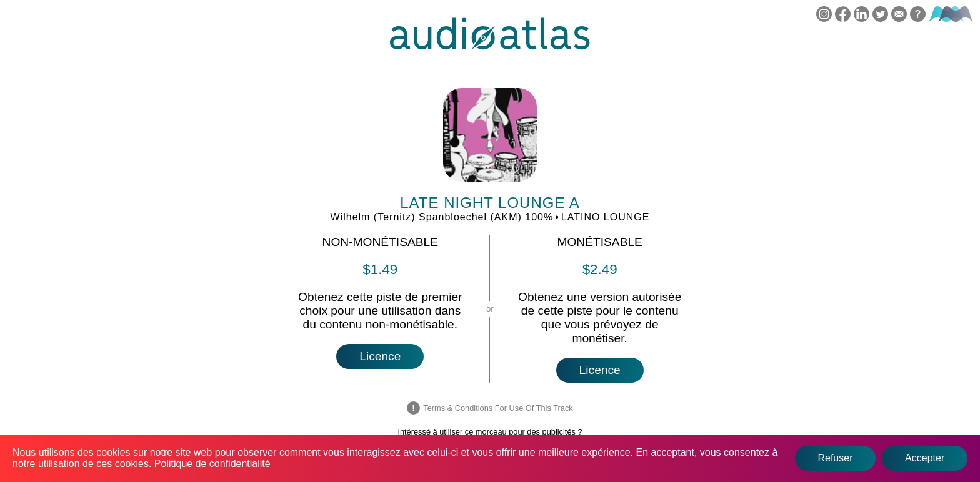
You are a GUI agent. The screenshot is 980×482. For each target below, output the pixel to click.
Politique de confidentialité (212, 464)
